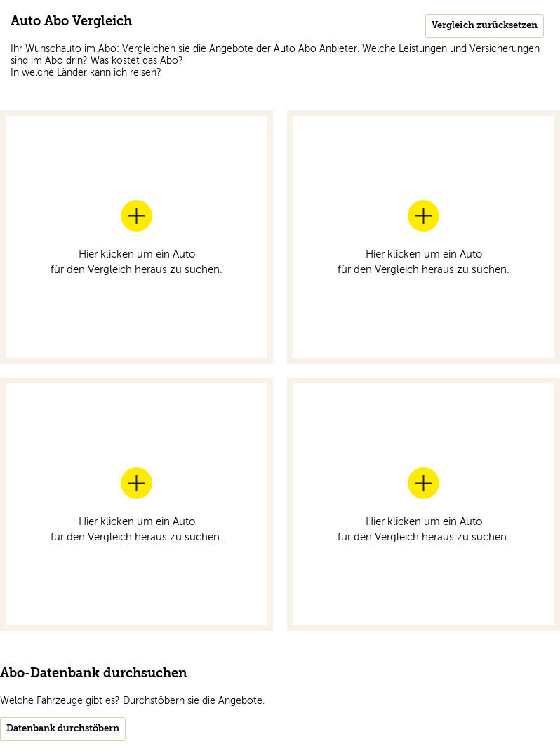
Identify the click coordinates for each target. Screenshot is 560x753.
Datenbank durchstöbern (63, 729)
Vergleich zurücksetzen (485, 26)
